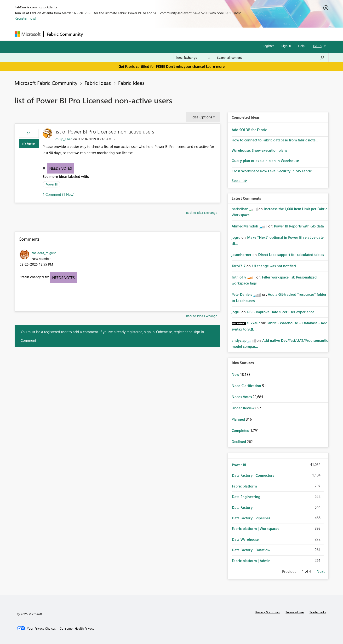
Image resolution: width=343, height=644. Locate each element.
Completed (241, 430)
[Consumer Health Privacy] (77, 628)
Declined (239, 441)
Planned (239, 419)
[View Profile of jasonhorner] (242, 255)
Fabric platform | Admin (251, 561)
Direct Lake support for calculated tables (291, 255)
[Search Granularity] (193, 58)
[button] (212, 253)
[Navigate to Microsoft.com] (28, 34)
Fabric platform (244, 486)
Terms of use (295, 612)
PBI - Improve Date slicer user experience (281, 312)
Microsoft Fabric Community (46, 83)
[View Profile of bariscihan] (240, 209)
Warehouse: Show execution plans (259, 150)
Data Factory (242, 507)
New (236, 374)
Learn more (215, 66)
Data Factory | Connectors (253, 475)
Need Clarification (247, 386)
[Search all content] (271, 58)
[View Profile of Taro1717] (239, 266)
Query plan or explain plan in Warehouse (265, 161)
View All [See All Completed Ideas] (240, 181)
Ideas (134, 34)
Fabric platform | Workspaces (255, 528)
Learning (196, 34)
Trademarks (318, 612)
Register (268, 46)
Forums (94, 34)
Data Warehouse (245, 539)
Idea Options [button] (202, 117)
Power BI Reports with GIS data (299, 226)
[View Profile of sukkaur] (253, 323)
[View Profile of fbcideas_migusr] (44, 253)
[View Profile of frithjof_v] (239, 277)
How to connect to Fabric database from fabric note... (275, 140)
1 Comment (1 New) (59, 194)
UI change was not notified (274, 266)
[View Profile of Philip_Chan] (63, 139)
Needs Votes (61, 168)
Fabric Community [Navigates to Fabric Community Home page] (65, 34)
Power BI (51, 184)
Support (216, 34)
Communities (156, 34)
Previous (289, 571)
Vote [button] (30, 143)
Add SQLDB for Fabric (249, 130)
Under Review (243, 408)
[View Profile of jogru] (236, 237)
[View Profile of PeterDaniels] (242, 294)
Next (321, 571)
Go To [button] (317, 46)
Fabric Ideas (98, 83)
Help (301, 46)
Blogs (177, 34)
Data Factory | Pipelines (251, 518)
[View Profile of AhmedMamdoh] (245, 226)
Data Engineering (246, 497)
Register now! (25, 18)
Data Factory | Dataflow (251, 550)
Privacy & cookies (268, 612)
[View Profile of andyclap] (239, 340)
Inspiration (115, 34)
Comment (28, 340)
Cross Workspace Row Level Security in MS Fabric (272, 171)
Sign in (286, 46)
